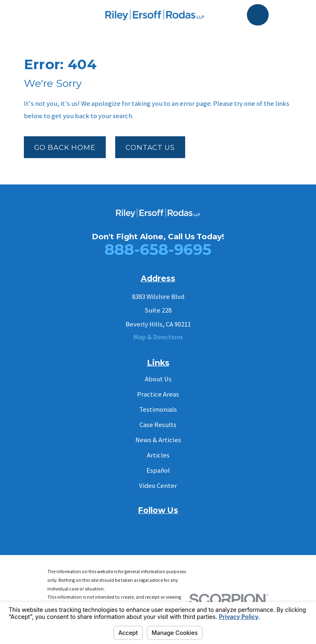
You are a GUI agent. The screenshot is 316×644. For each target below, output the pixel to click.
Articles (158, 455)
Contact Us (150, 147)
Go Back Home (65, 147)
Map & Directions (158, 337)
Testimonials (158, 409)
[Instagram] (177, 526)
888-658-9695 (158, 249)
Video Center (158, 486)
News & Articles (158, 440)
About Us (158, 379)
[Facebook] (138, 526)
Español (158, 470)
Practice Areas (158, 394)
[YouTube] (158, 526)
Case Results (158, 425)
